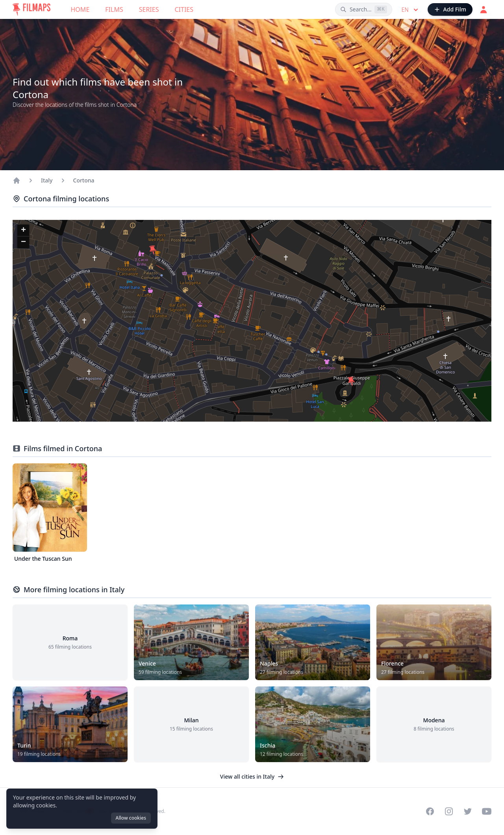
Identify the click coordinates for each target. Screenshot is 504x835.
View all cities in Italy (252, 776)
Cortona (84, 180)
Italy (47, 180)
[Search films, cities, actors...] (364, 9)
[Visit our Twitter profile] (468, 811)
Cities (184, 9)
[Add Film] (450, 9)
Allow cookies (131, 818)
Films (114, 9)
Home (80, 9)
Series (149, 9)
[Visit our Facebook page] (430, 811)
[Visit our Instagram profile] (449, 811)
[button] (351, 381)
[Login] (484, 9)
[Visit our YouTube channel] (487, 811)
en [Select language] (411, 10)
